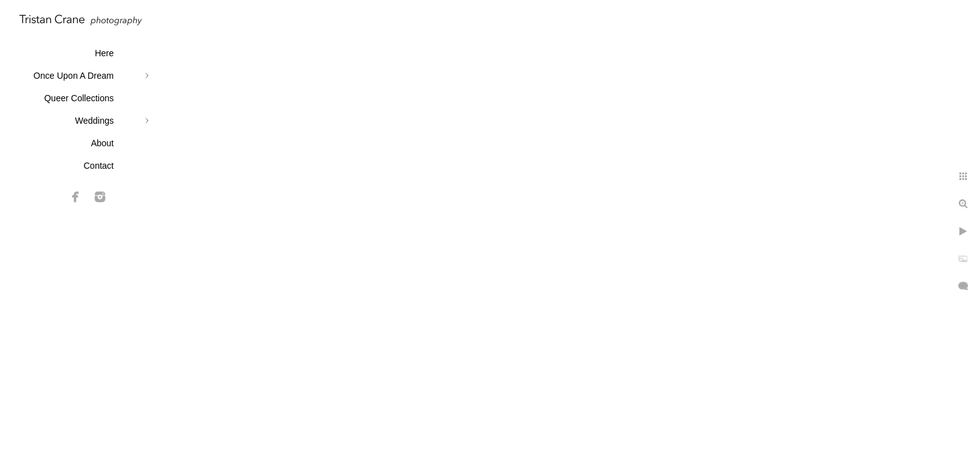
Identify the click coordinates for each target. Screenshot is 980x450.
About (102, 143)
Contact (99, 166)
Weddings (94, 121)
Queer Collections (79, 98)
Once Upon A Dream (74, 76)
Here (104, 53)
